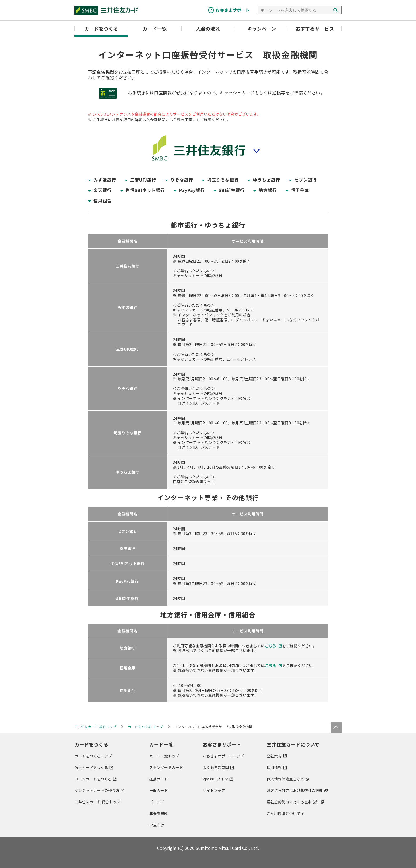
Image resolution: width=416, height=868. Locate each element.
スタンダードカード (166, 767)
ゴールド (157, 802)
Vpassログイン (215, 779)
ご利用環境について (284, 814)
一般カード (159, 790)
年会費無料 (159, 814)
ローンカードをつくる (93, 779)
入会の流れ (208, 29)
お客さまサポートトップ (223, 756)
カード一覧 (155, 29)
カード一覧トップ (164, 756)
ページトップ (336, 728)
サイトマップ (214, 790)
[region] (208, 361)
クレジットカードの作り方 (97, 790)
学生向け (157, 825)
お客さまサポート (233, 10)
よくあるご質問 (216, 767)
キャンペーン (262, 29)
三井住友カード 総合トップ (97, 802)
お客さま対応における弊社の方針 (295, 790)
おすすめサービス (315, 29)
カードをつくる (101, 29)
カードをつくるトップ (93, 756)
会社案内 (274, 756)
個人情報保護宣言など (285, 779)
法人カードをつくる (91, 767)
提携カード (159, 779)
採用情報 (274, 767)
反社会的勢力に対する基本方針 (293, 802)
